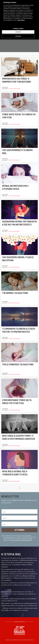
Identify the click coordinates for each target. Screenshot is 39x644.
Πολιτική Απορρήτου (29, 640)
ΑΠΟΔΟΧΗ (18, 31)
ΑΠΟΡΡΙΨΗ (18, 36)
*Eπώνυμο (5, 518)
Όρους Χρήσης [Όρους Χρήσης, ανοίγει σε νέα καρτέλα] (21, 19)
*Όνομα (4, 512)
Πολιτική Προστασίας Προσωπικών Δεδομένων (21, 540)
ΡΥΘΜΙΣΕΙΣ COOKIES (18, 28)
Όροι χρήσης (21, 640)
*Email (4, 524)
